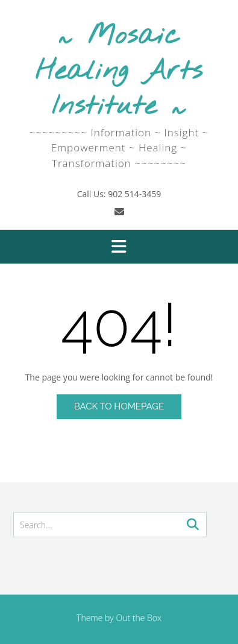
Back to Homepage (119, 406)
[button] (119, 247)
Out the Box (139, 618)
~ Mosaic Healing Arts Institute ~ (119, 72)
